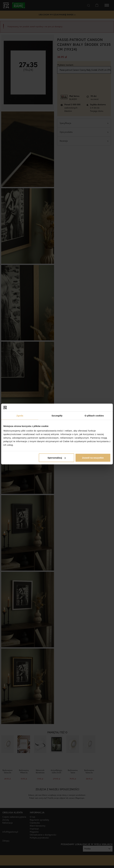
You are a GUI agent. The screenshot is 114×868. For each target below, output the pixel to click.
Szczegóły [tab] (57, 415)
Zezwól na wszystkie (93, 458)
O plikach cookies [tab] (94, 415)
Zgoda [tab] (20, 415)
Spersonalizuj (57, 458)
